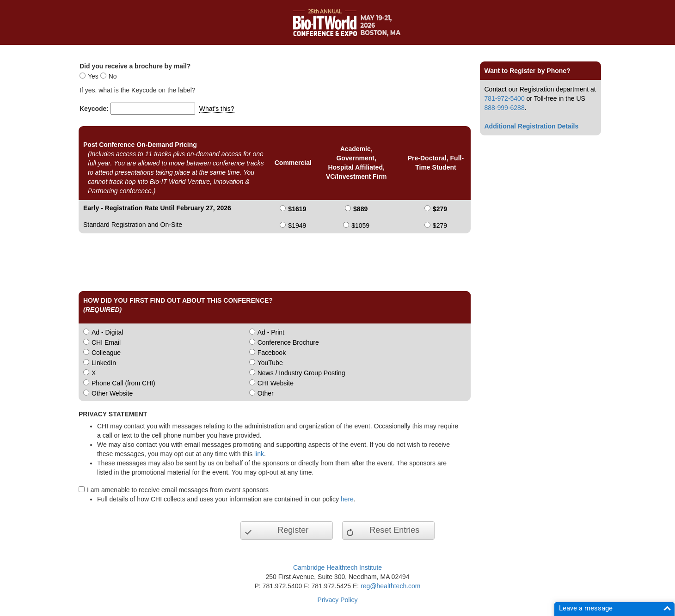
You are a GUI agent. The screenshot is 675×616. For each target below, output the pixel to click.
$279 (440, 209)
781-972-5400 (505, 98)
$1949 (297, 226)
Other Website (112, 393)
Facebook (272, 353)
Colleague (106, 353)
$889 (360, 209)
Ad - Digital (107, 332)
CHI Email (106, 342)
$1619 (297, 209)
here (347, 499)
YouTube (270, 363)
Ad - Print (271, 332)
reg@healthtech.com (390, 586)
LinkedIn (104, 363)
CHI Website (276, 383)
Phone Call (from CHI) (123, 383)
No (113, 76)
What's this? (217, 109)
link (259, 454)
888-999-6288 (505, 108)
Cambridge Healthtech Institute (337, 567)
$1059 (360, 226)
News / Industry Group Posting (301, 373)
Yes (93, 76)
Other (266, 393)
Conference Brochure (288, 342)
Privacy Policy (337, 600)
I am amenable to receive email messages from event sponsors (178, 490)
